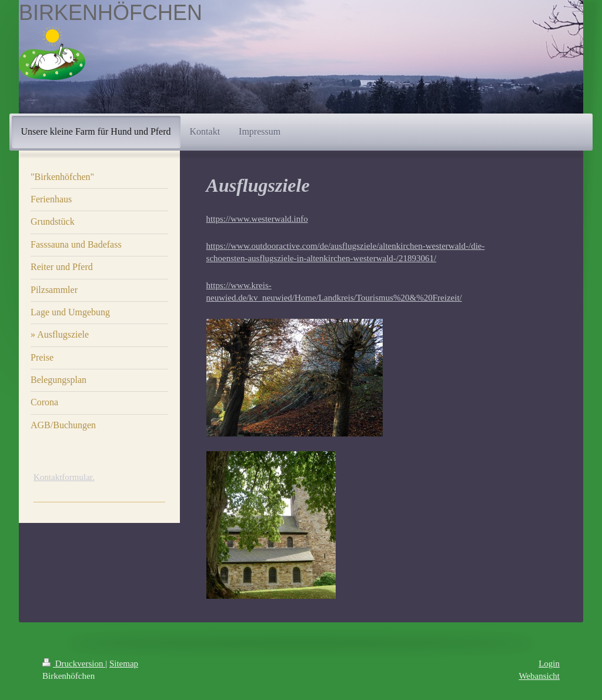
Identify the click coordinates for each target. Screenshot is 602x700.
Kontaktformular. (64, 477)
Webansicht (539, 676)
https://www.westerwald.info (257, 219)
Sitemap (124, 664)
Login (549, 664)
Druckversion (74, 664)
